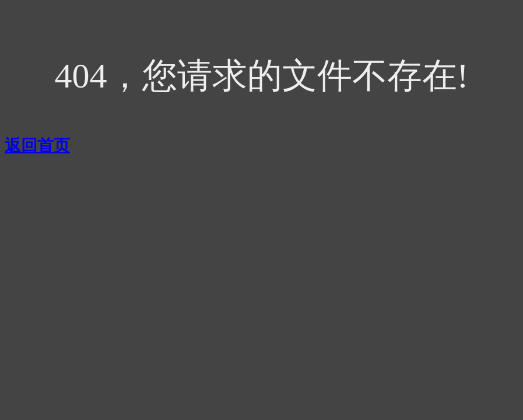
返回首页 (37, 146)
